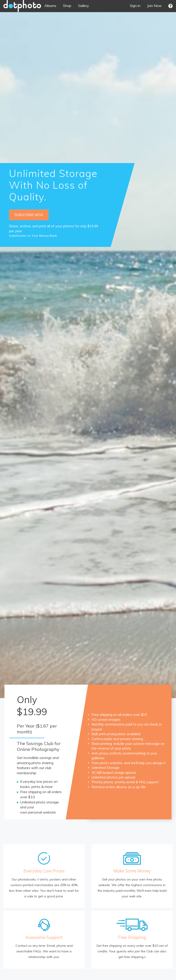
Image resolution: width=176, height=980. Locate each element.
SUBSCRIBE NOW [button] (29, 215)
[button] (171, 6)
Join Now (154, 6)
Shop (67, 6)
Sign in (135, 6)
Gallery (84, 6)
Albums (50, 6)
